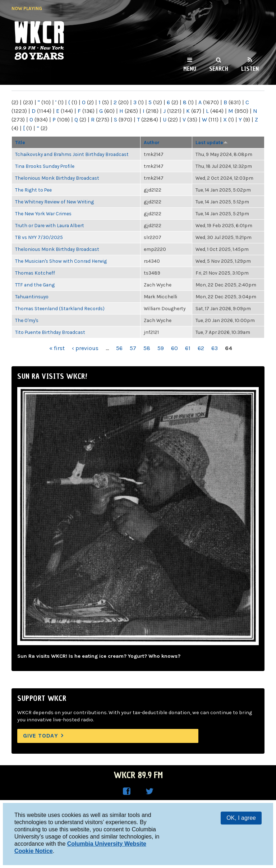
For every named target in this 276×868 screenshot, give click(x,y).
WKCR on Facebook (126, 791)
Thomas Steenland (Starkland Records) (60, 308)
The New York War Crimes (43, 213)
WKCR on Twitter (149, 791)
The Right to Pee (33, 190)
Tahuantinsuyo (32, 297)
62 (201, 348)
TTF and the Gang (35, 285)
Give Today (41, 736)
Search (219, 69)
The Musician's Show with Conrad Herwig (61, 261)
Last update (212, 142)
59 (161, 348)
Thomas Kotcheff (35, 273)
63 (215, 348)
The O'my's (27, 320)
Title (20, 142)
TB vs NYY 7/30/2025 (39, 237)
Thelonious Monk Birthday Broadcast (57, 178)
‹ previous (85, 348)
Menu (190, 69)
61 (188, 348)
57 (133, 348)
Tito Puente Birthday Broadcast (50, 332)
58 (147, 348)
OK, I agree (241, 818)
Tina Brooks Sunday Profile (45, 166)
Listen (250, 69)
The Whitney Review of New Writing (54, 202)
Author (152, 142)
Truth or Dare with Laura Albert (50, 225)
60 (174, 348)
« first (57, 348)
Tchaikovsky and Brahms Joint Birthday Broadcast (72, 154)
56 (119, 348)
